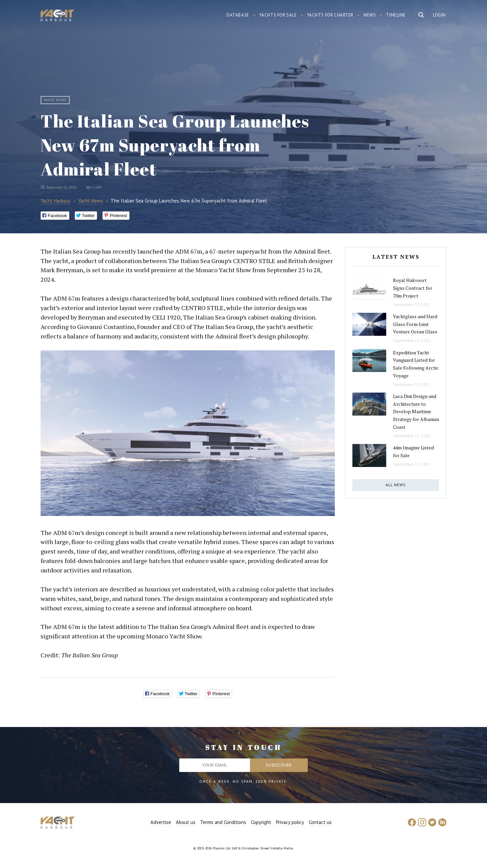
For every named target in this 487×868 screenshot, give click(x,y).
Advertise (161, 822)
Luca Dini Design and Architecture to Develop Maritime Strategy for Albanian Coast (416, 412)
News (370, 15)
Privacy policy (290, 822)
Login (439, 15)
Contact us (320, 822)
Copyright (261, 822)
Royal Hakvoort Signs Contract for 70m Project (413, 288)
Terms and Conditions (223, 822)
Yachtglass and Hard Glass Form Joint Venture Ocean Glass (415, 324)
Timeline (396, 15)
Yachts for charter (330, 15)
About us (186, 822)
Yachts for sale (278, 15)
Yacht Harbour (57, 16)
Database (238, 15)
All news (396, 485)
